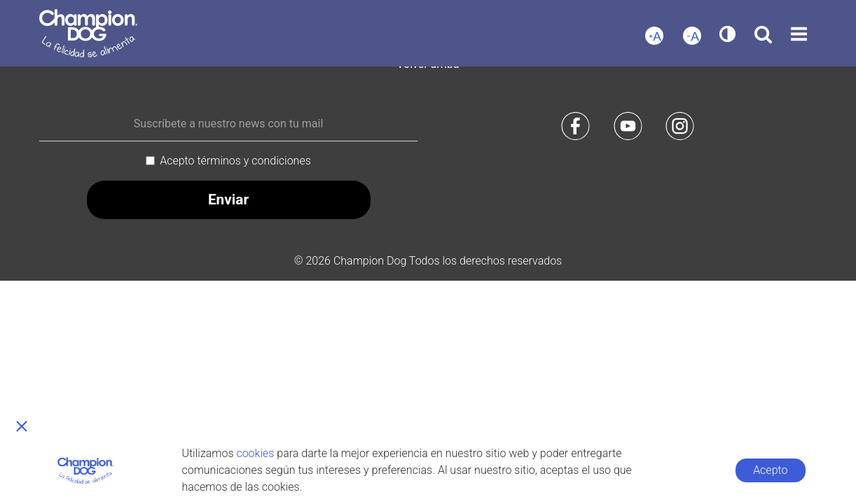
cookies (255, 453)
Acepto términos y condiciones (235, 161)
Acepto (770, 470)
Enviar (228, 199)
